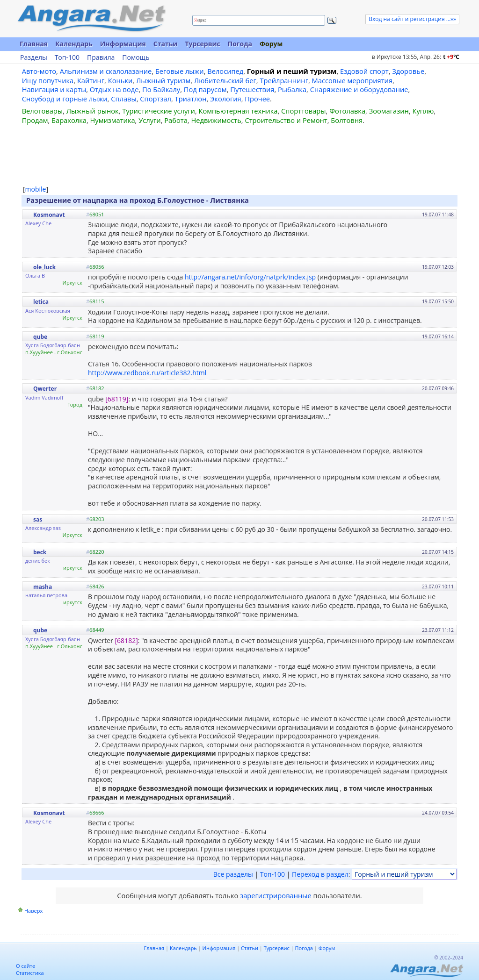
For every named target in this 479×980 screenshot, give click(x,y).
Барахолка (69, 120)
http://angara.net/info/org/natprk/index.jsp (250, 277)
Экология (226, 99)
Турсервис (202, 44)
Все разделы (233, 874)
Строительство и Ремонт (286, 120)
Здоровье (408, 71)
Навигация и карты (54, 89)
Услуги (149, 120)
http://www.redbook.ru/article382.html (147, 373)
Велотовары (42, 111)
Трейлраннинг (284, 80)
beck (40, 552)
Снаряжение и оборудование (359, 89)
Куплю (423, 111)
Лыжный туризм (163, 80)
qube (40, 337)
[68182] (127, 640)
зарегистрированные (276, 895)
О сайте (25, 966)
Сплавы (124, 99)
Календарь (74, 44)
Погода (240, 44)
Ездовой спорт (364, 71)
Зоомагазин (389, 111)
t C (451, 57)
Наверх (33, 911)
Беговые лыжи (180, 71)
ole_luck (44, 267)
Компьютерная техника (238, 111)
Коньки (120, 80)
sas (38, 519)
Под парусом (205, 89)
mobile (36, 189)
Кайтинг (91, 80)
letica (41, 302)
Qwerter (45, 389)
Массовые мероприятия (352, 80)
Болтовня (347, 120)
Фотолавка (347, 111)
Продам (35, 120)
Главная (34, 44)
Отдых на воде (114, 89)
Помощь (136, 57)
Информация (123, 44)
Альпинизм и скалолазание (106, 71)
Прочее (257, 99)
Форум (271, 44)
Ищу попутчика (48, 80)
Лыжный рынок (93, 111)
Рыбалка (292, 89)
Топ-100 (67, 57)
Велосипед (225, 71)
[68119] (117, 399)
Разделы (34, 57)
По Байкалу (161, 89)
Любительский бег (225, 80)
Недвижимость (216, 120)
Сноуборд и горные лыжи (65, 99)
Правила (101, 57)
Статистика (30, 973)
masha (43, 587)
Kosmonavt (49, 215)
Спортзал (156, 99)
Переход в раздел (320, 874)
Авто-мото (39, 71)
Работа (176, 120)
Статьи (166, 44)
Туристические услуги (159, 111)
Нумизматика (112, 120)
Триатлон (191, 99)
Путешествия (252, 89)
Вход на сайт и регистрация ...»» (412, 19)
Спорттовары (304, 111)
